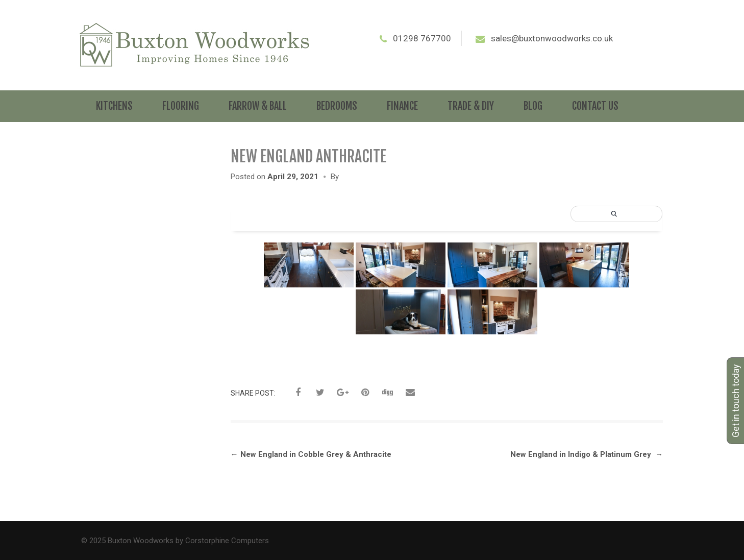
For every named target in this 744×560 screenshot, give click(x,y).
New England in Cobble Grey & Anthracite (311, 454)
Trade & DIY (471, 106)
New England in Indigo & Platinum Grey (587, 454)
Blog (533, 106)
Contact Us (595, 106)
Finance (402, 106)
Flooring (181, 106)
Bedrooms (337, 106)
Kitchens (114, 106)
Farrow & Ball (258, 106)
